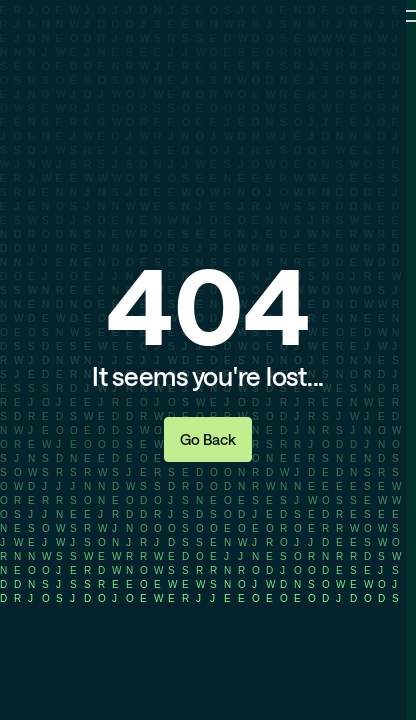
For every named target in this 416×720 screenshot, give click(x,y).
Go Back (208, 439)
